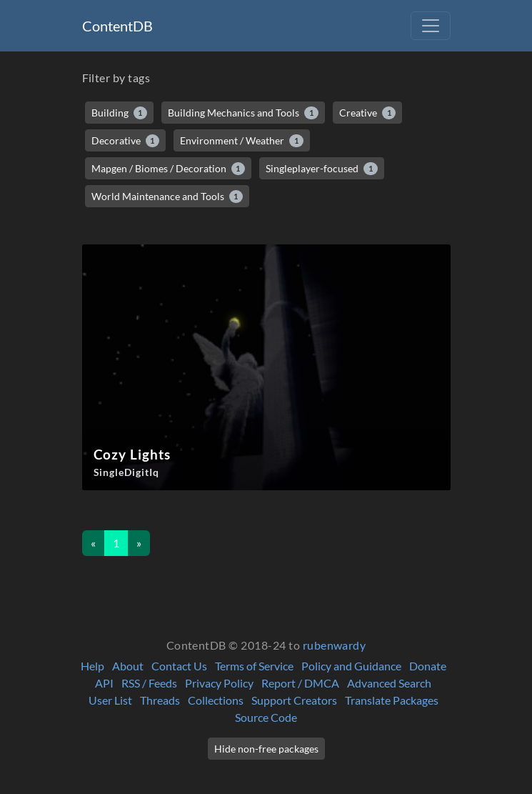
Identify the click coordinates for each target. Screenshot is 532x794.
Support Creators (294, 700)
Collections (216, 700)
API (104, 683)
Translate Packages (392, 700)
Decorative (126, 141)
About (128, 666)
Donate (428, 666)
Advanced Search (389, 683)
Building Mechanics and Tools (243, 113)
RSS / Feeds (149, 683)
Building (120, 113)
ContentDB (117, 26)
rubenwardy (335, 645)
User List (110, 700)
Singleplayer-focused (322, 169)
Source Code (266, 717)
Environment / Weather (242, 141)
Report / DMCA (300, 683)
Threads (160, 700)
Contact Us (179, 666)
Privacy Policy (219, 683)
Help (92, 666)
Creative (368, 113)
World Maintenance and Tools (167, 197)
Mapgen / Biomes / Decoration (169, 169)
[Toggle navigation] (431, 26)
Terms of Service (254, 666)
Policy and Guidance (351, 666)
